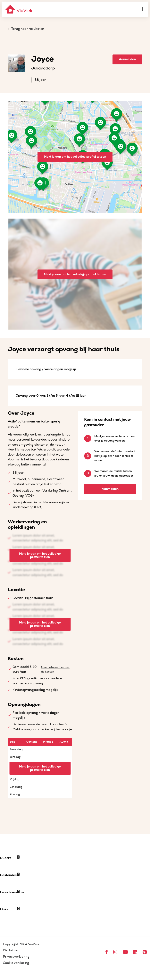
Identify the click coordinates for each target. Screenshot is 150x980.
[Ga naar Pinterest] (145, 952)
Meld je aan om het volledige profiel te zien (75, 157)
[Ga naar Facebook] (107, 952)
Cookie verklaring (16, 963)
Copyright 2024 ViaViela (22, 944)
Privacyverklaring (16, 957)
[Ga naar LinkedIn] (135, 952)
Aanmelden (127, 59)
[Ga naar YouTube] (125, 952)
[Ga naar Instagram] (115, 952)
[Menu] (143, 9)
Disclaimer (11, 950)
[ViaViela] (20, 9)
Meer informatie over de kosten (55, 669)
